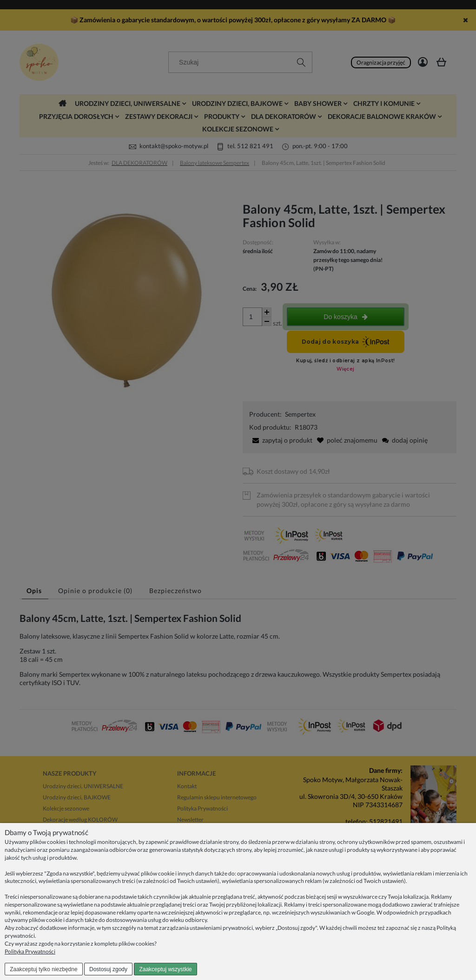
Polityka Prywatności (30, 951)
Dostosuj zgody (108, 969)
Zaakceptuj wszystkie (165, 969)
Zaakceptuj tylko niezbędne (43, 969)
